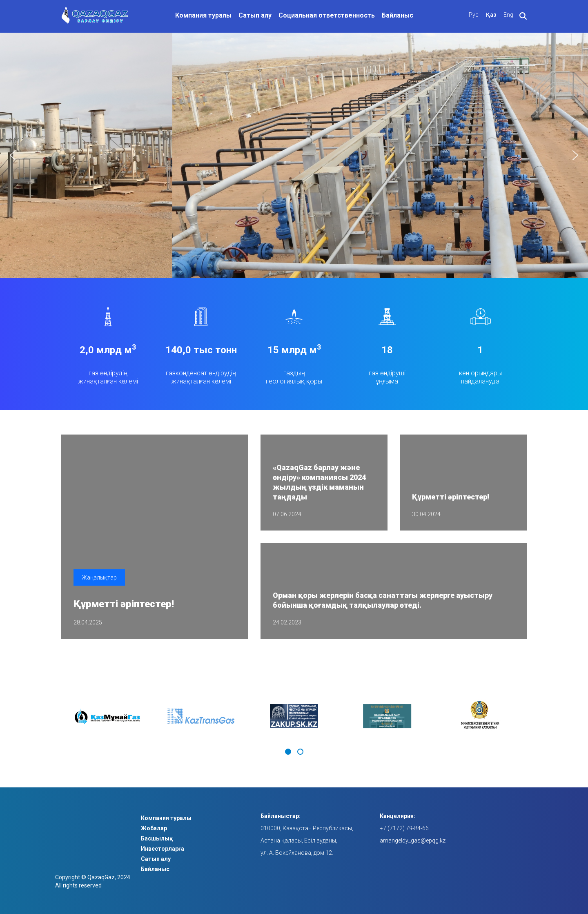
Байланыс (398, 15)
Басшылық (157, 838)
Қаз (491, 15)
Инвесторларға (163, 849)
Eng (508, 15)
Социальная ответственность (327, 15)
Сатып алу (255, 15)
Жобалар (154, 828)
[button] (13, 155)
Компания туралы (203, 15)
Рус (474, 15)
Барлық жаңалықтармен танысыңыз (477, 655)
